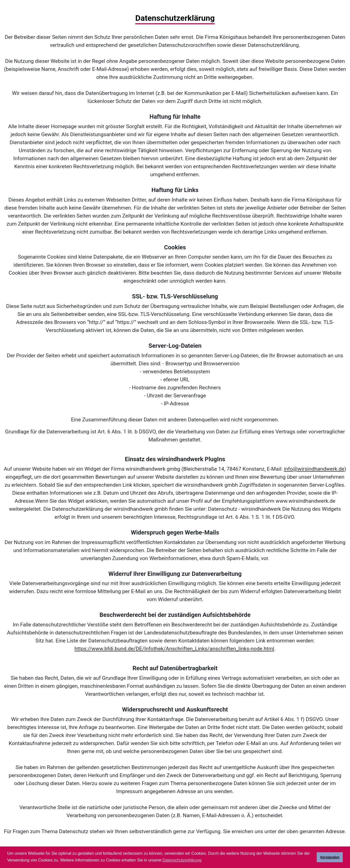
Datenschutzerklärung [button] (182, 860)
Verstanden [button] (330, 857)
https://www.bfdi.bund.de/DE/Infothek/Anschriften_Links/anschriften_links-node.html (174, 649)
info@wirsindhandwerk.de (314, 469)
